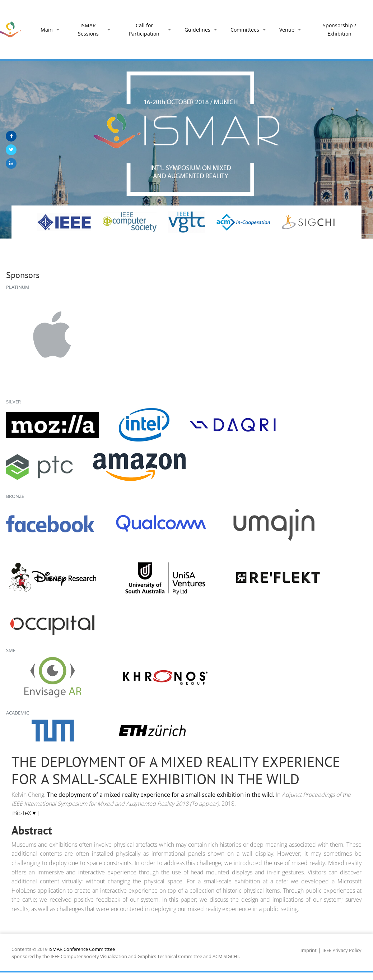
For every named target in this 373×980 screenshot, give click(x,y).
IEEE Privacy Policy (342, 950)
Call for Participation (151, 29)
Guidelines (202, 30)
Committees (250, 30)
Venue (292, 30)
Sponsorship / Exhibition (339, 29)
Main (51, 30)
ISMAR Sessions (95, 29)
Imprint (309, 950)
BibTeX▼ (25, 813)
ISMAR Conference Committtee (82, 949)
